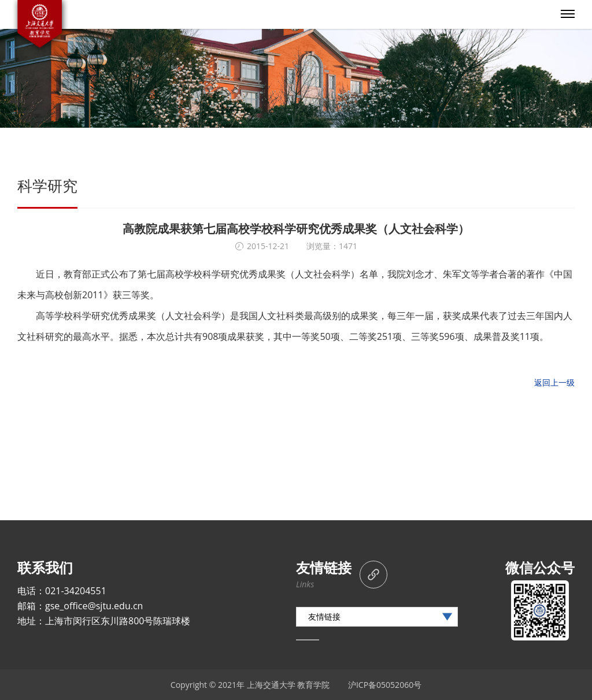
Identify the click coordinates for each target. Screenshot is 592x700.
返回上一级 (554, 382)
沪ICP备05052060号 (385, 685)
